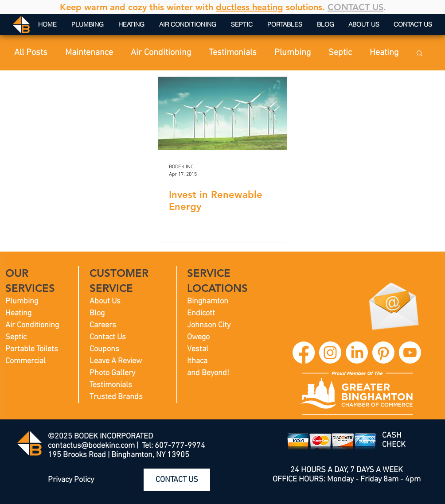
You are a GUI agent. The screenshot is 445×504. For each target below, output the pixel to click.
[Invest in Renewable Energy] (222, 114)
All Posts (31, 53)
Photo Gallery (112, 373)
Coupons (104, 349)
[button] (420, 54)
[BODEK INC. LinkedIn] (357, 353)
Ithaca (197, 361)
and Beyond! (208, 373)
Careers (103, 325)
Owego (198, 337)
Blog (97, 313)
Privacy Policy (71, 480)
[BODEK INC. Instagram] (330, 353)
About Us (105, 301)
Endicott (201, 313)
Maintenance (89, 53)
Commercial (25, 361)
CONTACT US (355, 7)
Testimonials (233, 53)
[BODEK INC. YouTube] (410, 353)
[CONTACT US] (177, 480)
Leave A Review (116, 361)
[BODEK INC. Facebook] (304, 353)
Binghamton (208, 301)
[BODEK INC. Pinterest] (383, 353)
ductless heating (250, 7)
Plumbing (293, 53)
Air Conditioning (161, 53)
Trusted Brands (116, 397)
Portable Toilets (32, 349)
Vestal (198, 349)
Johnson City (209, 325)
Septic (340, 53)
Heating (384, 53)
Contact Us (108, 337)
